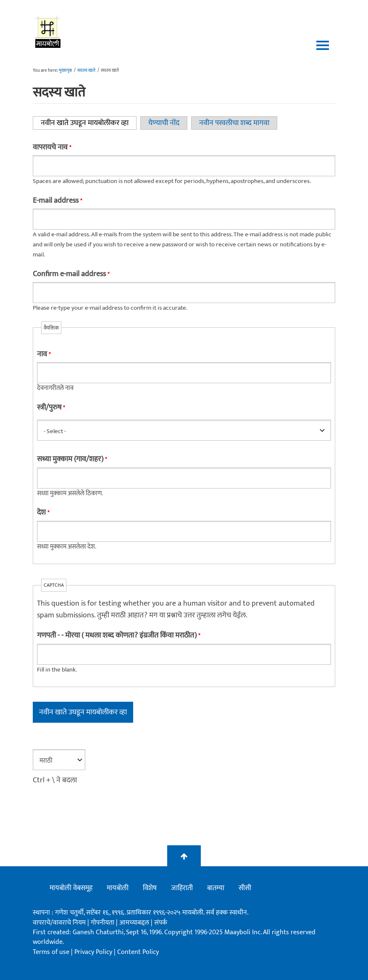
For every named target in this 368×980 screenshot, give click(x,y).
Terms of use (51, 952)
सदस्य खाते (86, 71)
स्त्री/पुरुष (51, 408)
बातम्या (216, 888)
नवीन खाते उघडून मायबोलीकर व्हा (89, 123)
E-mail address (57, 201)
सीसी (245, 888)
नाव (44, 354)
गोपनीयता (103, 923)
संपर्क (161, 923)
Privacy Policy (94, 952)
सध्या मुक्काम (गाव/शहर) (72, 459)
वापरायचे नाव (52, 147)
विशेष (150, 888)
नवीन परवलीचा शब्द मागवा (234, 123)
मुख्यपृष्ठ (65, 71)
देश (43, 512)
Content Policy (138, 952)
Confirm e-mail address (71, 274)
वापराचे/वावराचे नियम (59, 923)
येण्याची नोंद (164, 123)
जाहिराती (182, 888)
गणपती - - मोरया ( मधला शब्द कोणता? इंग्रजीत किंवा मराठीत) (118, 635)
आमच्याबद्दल (135, 923)
